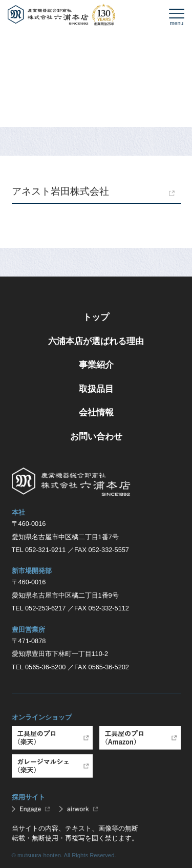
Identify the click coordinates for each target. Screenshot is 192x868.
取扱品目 (96, 389)
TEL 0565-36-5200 (39, 667)
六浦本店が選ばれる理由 (96, 341)
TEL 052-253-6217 (39, 608)
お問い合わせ (96, 436)
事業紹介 (96, 365)
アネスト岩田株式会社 (60, 191)
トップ (96, 317)
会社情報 (96, 412)
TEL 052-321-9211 (39, 550)
